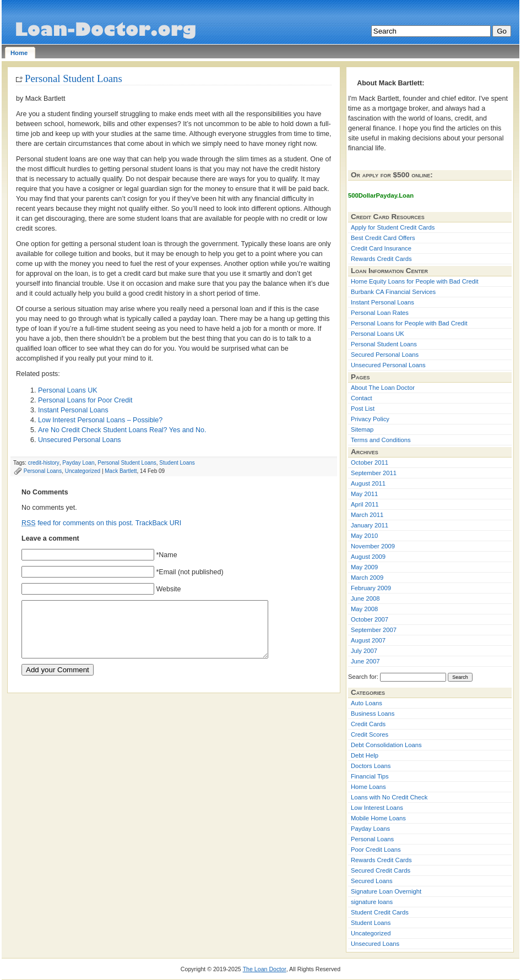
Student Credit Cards (380, 912)
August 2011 (368, 483)
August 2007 (368, 640)
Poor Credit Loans (376, 850)
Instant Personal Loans (73, 410)
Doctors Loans (371, 766)
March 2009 (367, 578)
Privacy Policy (370, 419)
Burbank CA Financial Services (393, 292)
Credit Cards (368, 724)
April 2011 (365, 504)
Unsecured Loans (375, 944)
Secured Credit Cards (381, 870)
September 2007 (374, 630)
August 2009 (368, 557)
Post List (363, 409)
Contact (362, 398)
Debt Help (365, 755)
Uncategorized (83, 471)
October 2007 (370, 619)
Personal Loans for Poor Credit (85, 400)
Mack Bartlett (121, 471)
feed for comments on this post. (77, 523)
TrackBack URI (158, 523)
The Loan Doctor (265, 969)
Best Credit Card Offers (383, 238)
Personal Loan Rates (380, 313)
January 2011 (370, 525)
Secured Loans (372, 881)
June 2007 (365, 661)
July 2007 (364, 651)
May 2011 (364, 494)
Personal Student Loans (74, 78)
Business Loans (373, 714)
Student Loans (177, 463)
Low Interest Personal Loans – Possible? (100, 420)
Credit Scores (370, 734)
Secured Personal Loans (385, 355)
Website (168, 589)
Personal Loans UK (68, 390)
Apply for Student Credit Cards (393, 227)
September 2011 (374, 473)
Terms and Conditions (381, 440)
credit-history (44, 463)
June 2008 (365, 598)
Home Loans (368, 787)
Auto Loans (367, 703)
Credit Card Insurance (381, 248)
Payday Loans (370, 829)
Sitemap (362, 429)
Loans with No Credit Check (389, 797)
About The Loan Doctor (383, 388)
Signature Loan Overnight (386, 891)
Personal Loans (43, 471)
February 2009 (371, 588)
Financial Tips (370, 776)
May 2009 (364, 567)
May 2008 (364, 609)
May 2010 (364, 536)
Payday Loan (78, 463)
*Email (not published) (189, 572)
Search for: (363, 677)
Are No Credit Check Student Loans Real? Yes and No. (122, 430)
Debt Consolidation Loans (386, 745)
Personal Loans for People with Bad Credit (409, 323)
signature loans (372, 902)
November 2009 (373, 546)
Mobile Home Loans (378, 818)
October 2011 (370, 462)
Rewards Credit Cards (381, 259)
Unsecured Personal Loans (80, 440)
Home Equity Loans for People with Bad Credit (415, 281)
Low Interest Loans (377, 808)
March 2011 (367, 515)
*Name (166, 555)
